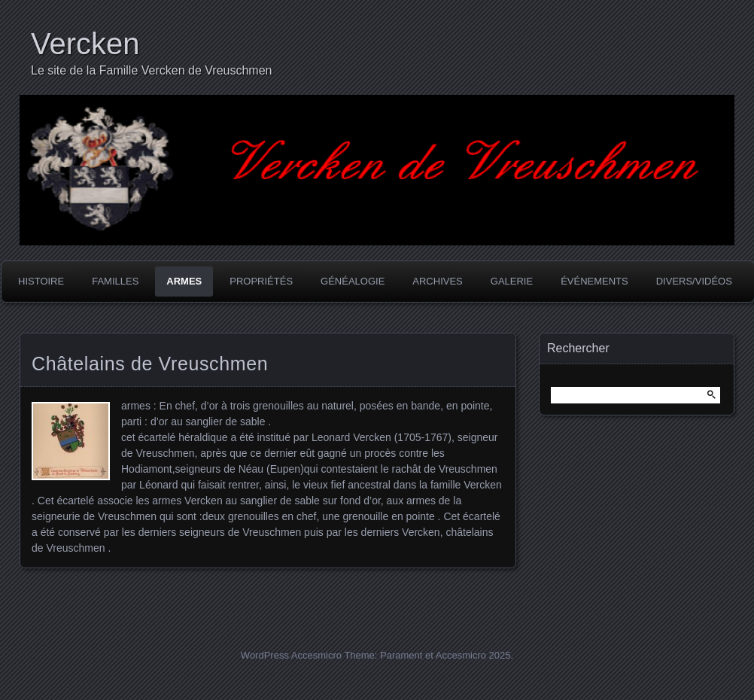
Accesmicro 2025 (473, 655)
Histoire (41, 281)
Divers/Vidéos (694, 281)
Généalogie (353, 281)
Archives (437, 281)
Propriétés (261, 281)
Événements (594, 281)
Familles (115, 281)
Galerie (512, 281)
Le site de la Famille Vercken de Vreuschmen (151, 70)
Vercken (85, 44)
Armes (184, 281)
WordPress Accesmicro (291, 655)
